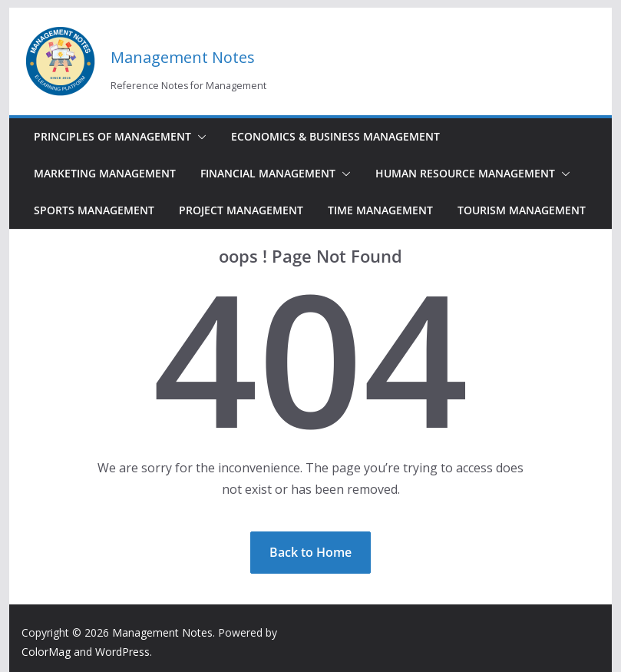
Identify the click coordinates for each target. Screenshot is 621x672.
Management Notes (183, 57)
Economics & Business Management (335, 136)
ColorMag (46, 652)
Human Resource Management (465, 173)
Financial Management (268, 173)
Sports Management (94, 210)
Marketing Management (105, 173)
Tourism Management (522, 210)
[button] (199, 137)
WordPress (122, 652)
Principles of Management (112, 136)
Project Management (241, 210)
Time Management (380, 210)
